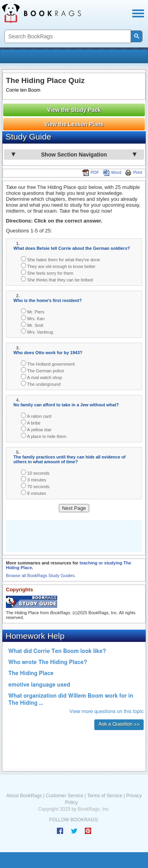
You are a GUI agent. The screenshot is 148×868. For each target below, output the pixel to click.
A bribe (31, 422)
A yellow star (36, 429)
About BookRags (24, 796)
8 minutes (34, 493)
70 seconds (35, 486)
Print (134, 172)
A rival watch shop (41, 377)
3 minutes (34, 479)
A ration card (36, 416)
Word (112, 172)
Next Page (74, 508)
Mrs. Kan (33, 318)
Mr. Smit (32, 325)
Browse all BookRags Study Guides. (41, 576)
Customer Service (65, 796)
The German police (42, 370)
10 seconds (35, 473)
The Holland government (48, 363)
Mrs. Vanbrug (37, 331)
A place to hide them (44, 436)
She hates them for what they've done (60, 259)
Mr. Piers (33, 311)
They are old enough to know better (58, 266)
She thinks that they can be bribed (57, 279)
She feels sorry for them (47, 273)
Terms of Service (105, 796)
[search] (67, 37)
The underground (41, 384)
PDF (91, 172)
